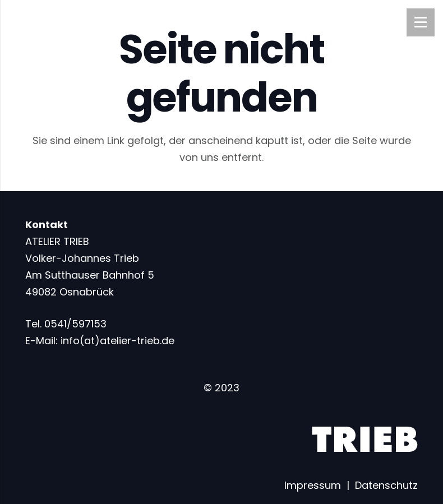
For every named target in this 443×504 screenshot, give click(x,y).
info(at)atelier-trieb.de (117, 341)
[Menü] (421, 22)
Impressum (313, 485)
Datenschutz (386, 485)
